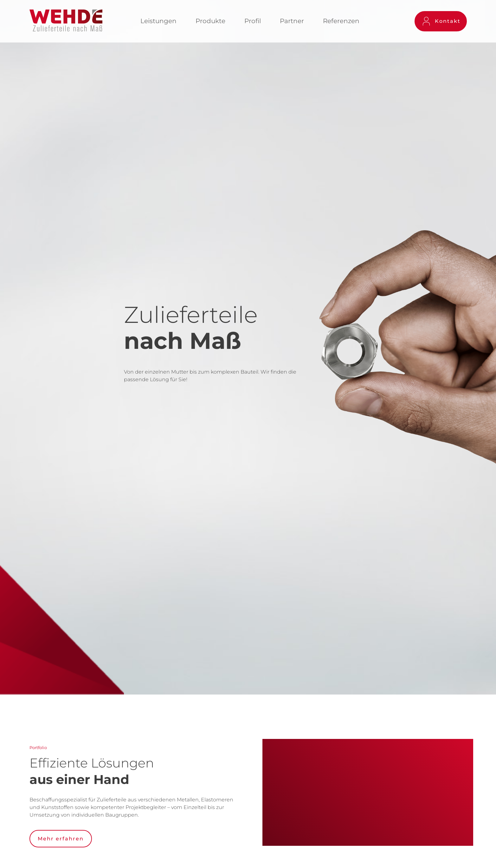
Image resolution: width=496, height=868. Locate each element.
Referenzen (341, 21)
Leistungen (158, 21)
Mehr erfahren (61, 839)
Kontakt (442, 21)
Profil (253, 21)
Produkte (210, 21)
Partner (292, 21)
